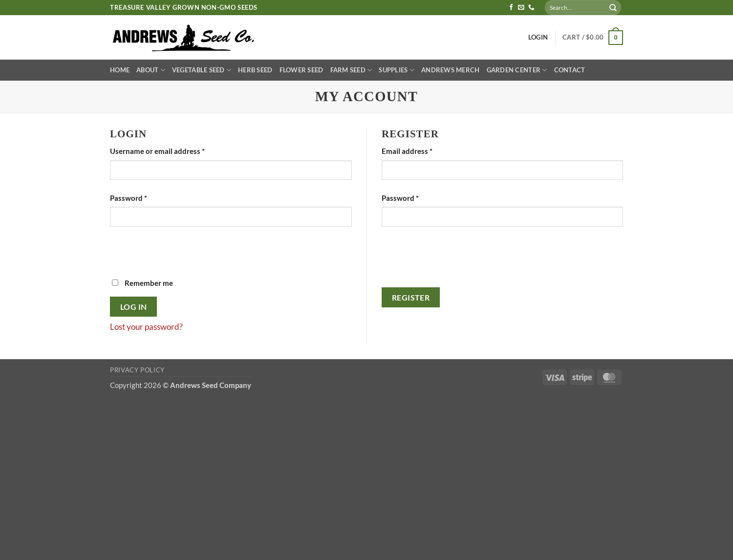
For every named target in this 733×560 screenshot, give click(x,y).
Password (144, 197)
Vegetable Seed (202, 70)
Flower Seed (302, 70)
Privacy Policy (137, 370)
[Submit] (613, 8)
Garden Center (517, 70)
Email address (422, 150)
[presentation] (184, 258)
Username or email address (172, 150)
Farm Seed (351, 70)
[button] (593, 38)
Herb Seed (255, 70)
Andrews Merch (451, 70)
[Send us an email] (521, 8)
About (151, 70)
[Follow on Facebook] (511, 8)
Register (411, 297)
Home (120, 70)
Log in (134, 307)
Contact (570, 70)
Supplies (397, 70)
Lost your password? (146, 327)
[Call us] (531, 8)
